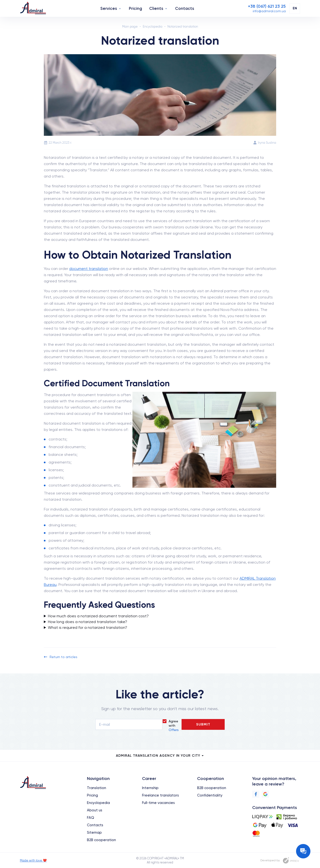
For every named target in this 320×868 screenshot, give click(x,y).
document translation (89, 269)
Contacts (185, 8)
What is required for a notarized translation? (88, 627)
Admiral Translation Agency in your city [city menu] (160, 756)
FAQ (91, 818)
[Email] (269, 11)
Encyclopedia (153, 27)
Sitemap (94, 832)
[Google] (265, 794)
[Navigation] (120, 9)
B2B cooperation (101, 840)
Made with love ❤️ (33, 860)
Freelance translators (160, 795)
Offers (174, 730)
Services (109, 8)
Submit (203, 724)
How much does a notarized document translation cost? (98, 616)
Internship (150, 788)
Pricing (135, 8)
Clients (156, 8)
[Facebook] (256, 794)
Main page (130, 27)
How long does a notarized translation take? (88, 622)
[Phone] (267, 6)
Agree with (174, 725)
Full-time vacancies (158, 803)
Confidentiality (210, 795)
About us (95, 810)
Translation (97, 788)
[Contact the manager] (303, 851)
